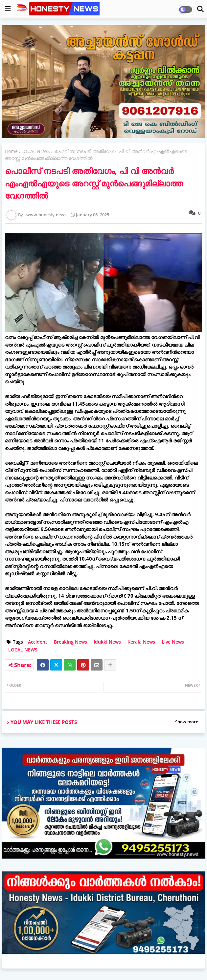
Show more (187, 722)
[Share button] (110, 665)
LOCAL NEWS (36, 151)
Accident (38, 642)
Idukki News (107, 642)
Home (11, 151)
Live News (173, 642)
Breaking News (70, 642)
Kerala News (141, 642)
